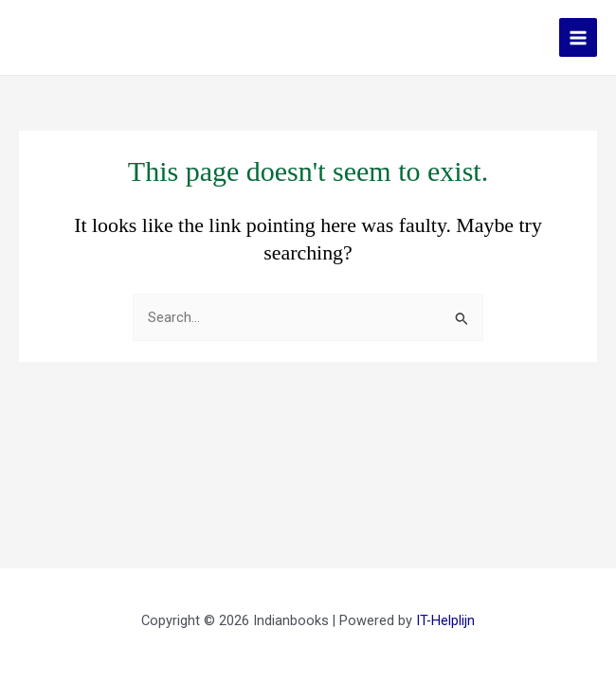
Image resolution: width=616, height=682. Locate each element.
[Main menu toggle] (578, 37)
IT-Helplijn (445, 620)
